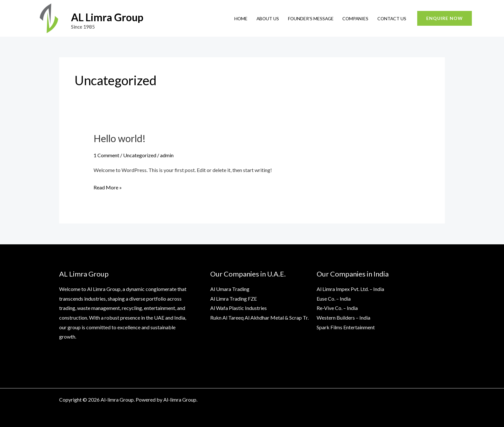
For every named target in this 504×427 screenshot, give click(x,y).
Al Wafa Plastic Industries (239, 308)
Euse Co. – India (334, 299)
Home (241, 18)
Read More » (108, 186)
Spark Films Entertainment (346, 327)
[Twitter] (399, 400)
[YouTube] (385, 400)
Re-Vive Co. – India (337, 308)
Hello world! (120, 138)
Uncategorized (140, 155)
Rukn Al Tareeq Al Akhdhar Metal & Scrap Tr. (259, 318)
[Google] (426, 400)
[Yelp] (440, 400)
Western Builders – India (343, 318)
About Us (268, 18)
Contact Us (392, 18)
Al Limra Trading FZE (234, 299)
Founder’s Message (311, 18)
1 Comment (106, 155)
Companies (355, 18)
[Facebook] (371, 400)
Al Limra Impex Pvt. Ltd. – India (350, 289)
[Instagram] (412, 400)
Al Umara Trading (230, 289)
